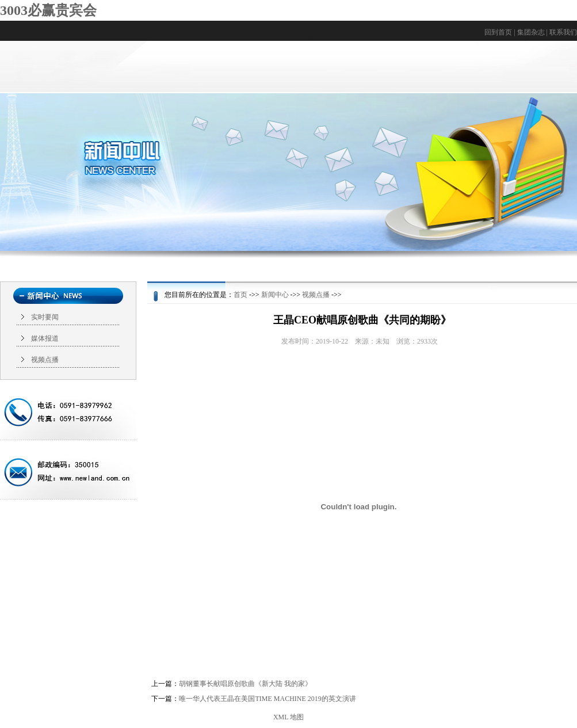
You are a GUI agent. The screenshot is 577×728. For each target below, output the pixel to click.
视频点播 (45, 360)
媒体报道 (45, 338)
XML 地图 (288, 717)
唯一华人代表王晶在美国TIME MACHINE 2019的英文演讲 (267, 699)
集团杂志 (531, 32)
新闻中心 (275, 295)
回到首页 (498, 32)
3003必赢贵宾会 (48, 10)
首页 (240, 295)
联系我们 (563, 32)
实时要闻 (45, 317)
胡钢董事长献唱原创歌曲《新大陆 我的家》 (245, 684)
